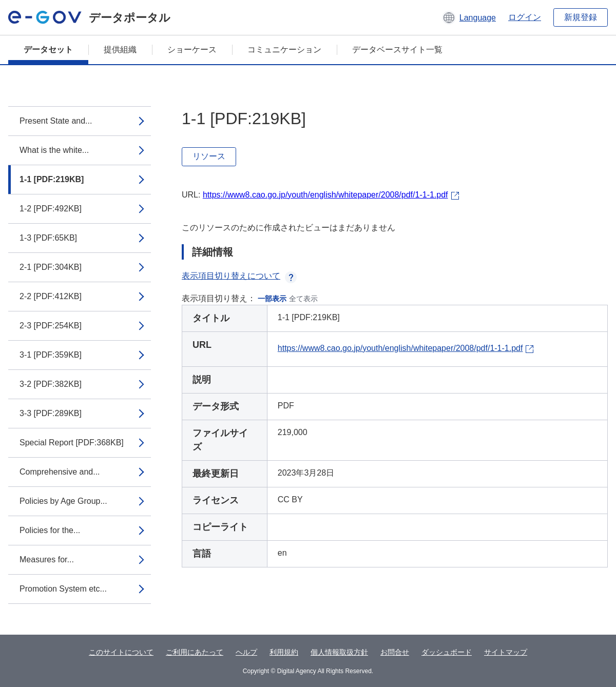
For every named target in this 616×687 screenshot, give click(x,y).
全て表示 (303, 299)
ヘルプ (246, 652)
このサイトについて (121, 652)
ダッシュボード (447, 652)
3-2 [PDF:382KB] (51, 384)
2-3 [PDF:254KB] (51, 326)
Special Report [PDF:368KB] (72, 443)
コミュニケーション (284, 50)
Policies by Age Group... (63, 501)
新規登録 (581, 17)
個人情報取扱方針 (339, 652)
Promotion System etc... (63, 589)
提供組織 (120, 50)
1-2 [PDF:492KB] (51, 209)
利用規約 (284, 652)
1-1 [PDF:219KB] (52, 179)
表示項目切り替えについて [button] (239, 276)
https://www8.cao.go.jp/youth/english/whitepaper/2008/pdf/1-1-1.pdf (325, 195)
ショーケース (192, 50)
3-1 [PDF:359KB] (51, 355)
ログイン (525, 17)
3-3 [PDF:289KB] (51, 413)
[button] (469, 17)
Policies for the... (50, 530)
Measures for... (47, 560)
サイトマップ (506, 652)
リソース (209, 156)
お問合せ (395, 652)
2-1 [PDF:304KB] (51, 267)
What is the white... (54, 150)
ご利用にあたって (195, 652)
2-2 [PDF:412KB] (51, 296)
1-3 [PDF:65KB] (48, 238)
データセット (48, 50)
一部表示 (272, 299)
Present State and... (56, 121)
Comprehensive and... (60, 472)
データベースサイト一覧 (397, 50)
